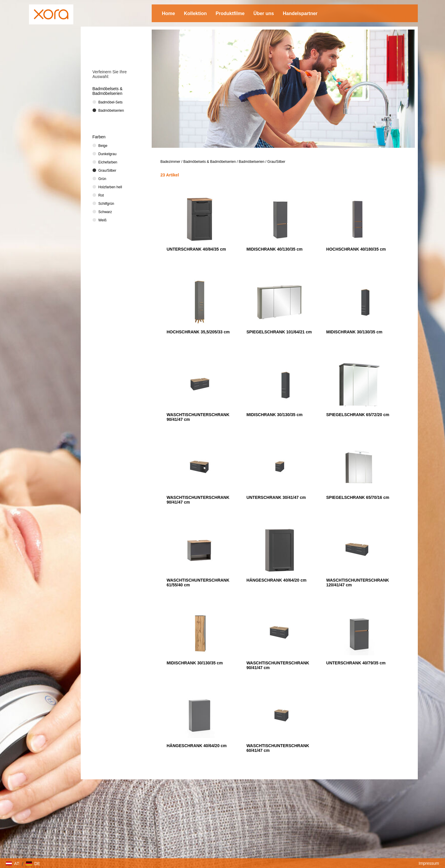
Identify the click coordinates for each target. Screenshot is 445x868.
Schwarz (105, 212)
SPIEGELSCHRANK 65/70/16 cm (358, 497)
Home (169, 13)
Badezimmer (170, 162)
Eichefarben (108, 162)
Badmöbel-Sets (111, 102)
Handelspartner (300, 13)
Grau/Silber (276, 162)
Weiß (103, 220)
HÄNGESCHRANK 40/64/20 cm (276, 580)
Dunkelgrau (107, 154)
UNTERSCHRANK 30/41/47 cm (276, 497)
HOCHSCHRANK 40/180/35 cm (356, 249)
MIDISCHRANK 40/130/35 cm (274, 249)
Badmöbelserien (251, 162)
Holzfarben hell (110, 187)
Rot (101, 195)
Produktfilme (230, 13)
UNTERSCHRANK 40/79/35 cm (356, 663)
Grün (102, 179)
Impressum (429, 863)
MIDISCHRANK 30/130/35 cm (354, 332)
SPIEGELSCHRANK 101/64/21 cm (279, 332)
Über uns (264, 13)
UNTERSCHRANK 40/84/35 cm (196, 249)
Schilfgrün (106, 204)
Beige (103, 146)
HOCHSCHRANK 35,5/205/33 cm (198, 332)
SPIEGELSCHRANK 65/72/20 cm (358, 415)
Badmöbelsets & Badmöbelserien (209, 162)
